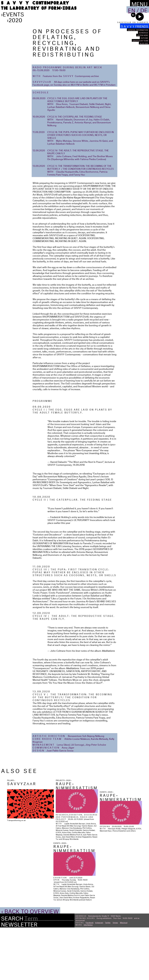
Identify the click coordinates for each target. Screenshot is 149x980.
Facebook (90, 975)
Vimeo (115, 975)
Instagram (99, 975)
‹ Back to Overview (30, 963)
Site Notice (88, 977)
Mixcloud (124, 975)
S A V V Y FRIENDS (135, 26)
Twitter (108, 975)
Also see (144, 43)
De (144, 9)
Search (12, 970)
